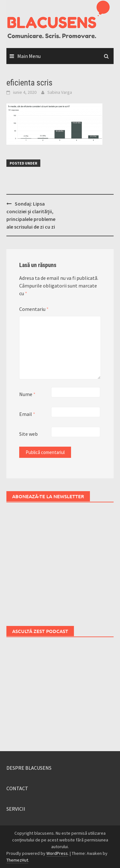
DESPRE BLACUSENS (29, 768)
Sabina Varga (60, 92)
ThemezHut (17, 860)
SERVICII (16, 809)
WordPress (57, 853)
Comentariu (34, 309)
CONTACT (17, 788)
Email (27, 414)
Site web (28, 434)
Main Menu (29, 56)
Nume (27, 394)
